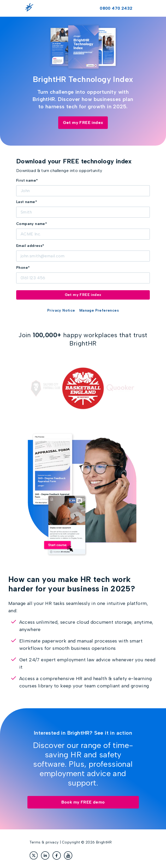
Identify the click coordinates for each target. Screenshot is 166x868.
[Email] (83, 256)
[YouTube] (68, 855)
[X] (34, 855)
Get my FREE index (83, 123)
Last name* (27, 202)
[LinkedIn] (45, 855)
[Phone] (83, 278)
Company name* (32, 224)
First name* (27, 180)
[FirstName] (83, 191)
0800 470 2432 (116, 8)
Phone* (23, 268)
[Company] (83, 234)
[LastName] (83, 212)
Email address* (30, 246)
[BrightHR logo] (31, 8)
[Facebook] (57, 855)
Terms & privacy (44, 842)
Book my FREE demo (83, 802)
